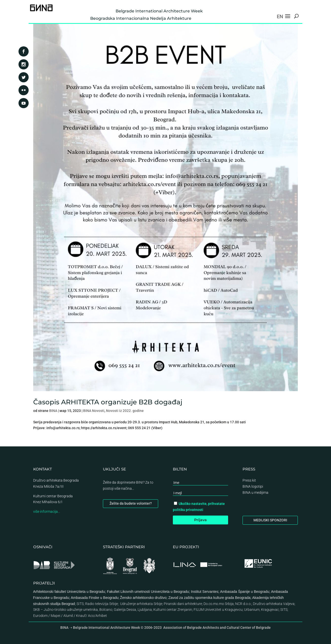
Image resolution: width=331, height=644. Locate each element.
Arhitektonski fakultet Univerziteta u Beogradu (69, 592)
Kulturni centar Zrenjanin (173, 610)
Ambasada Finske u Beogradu (95, 598)
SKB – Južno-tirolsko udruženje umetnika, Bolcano (73, 610)
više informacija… (47, 512)
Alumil (68, 616)
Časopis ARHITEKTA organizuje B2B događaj (108, 402)
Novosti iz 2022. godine (125, 411)
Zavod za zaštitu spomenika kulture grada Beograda (209, 598)
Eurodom (40, 616)
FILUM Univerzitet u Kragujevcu (218, 610)
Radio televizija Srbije (102, 604)
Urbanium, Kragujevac (261, 610)
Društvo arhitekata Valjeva (274, 604)
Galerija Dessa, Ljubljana (133, 610)
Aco (91, 616)
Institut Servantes (205, 592)
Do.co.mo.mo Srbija (219, 604)
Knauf (81, 616)
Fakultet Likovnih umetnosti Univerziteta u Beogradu (148, 592)
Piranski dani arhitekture (183, 604)
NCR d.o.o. (243, 604)
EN (280, 16)
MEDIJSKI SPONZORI (270, 520)
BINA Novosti (94, 411)
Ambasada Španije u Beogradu (245, 592)
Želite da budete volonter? (131, 503)
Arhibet (101, 616)
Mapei (56, 616)
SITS (80, 604)
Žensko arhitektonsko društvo (143, 598)
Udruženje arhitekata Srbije (141, 604)
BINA (53, 411)
